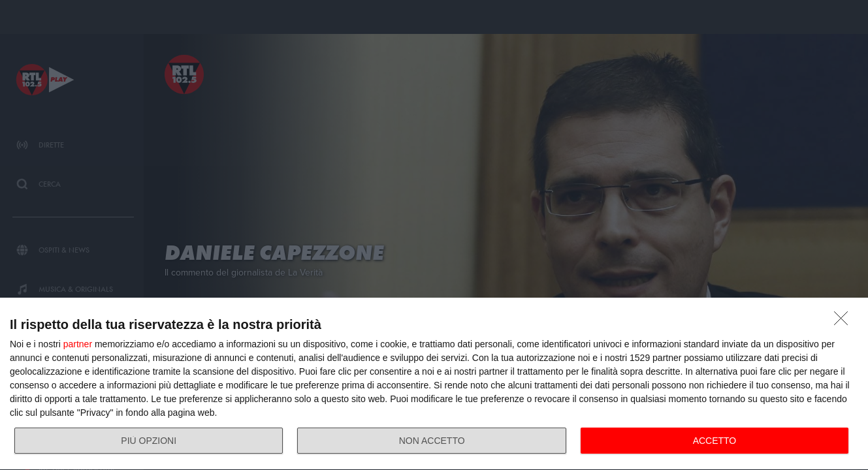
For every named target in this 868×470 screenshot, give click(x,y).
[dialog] (434, 384)
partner (78, 344)
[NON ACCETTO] (844, 322)
